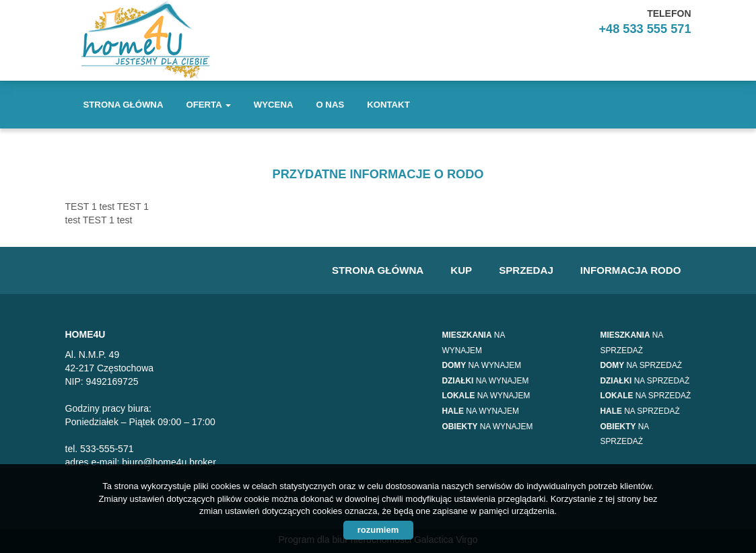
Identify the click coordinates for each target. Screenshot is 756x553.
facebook (675, 60)
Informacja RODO (631, 270)
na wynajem (482, 365)
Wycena (274, 105)
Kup (461, 270)
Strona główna (124, 105)
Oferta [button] (208, 105)
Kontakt (388, 105)
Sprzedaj (526, 270)
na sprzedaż (642, 365)
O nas (330, 105)
